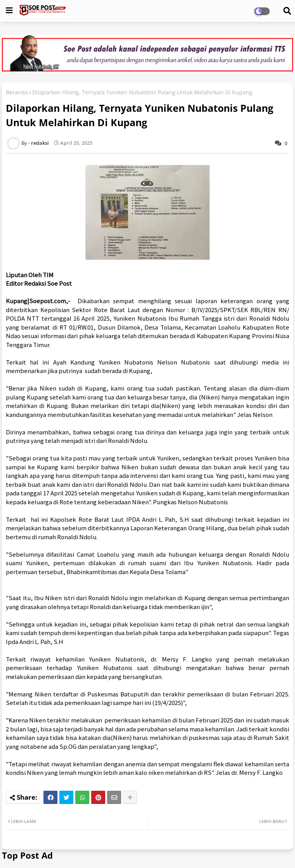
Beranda (17, 92)
